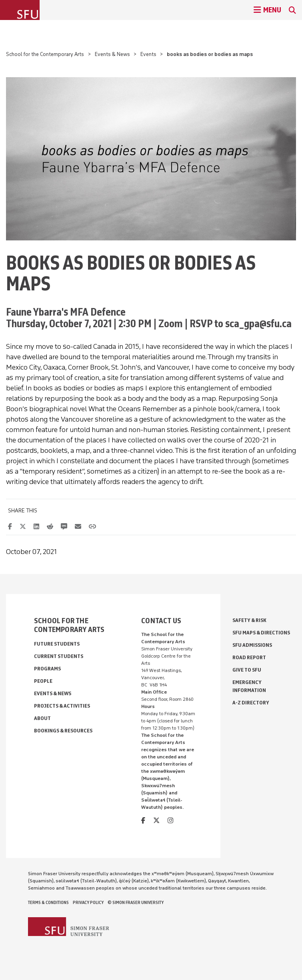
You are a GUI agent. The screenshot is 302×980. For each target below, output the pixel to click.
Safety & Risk (249, 620)
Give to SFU (247, 670)
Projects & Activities (62, 706)
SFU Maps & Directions (261, 633)
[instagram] (170, 821)
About (42, 718)
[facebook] (143, 821)
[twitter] (156, 821)
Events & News (112, 54)
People (43, 681)
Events (148, 54)
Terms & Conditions (48, 902)
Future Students (57, 644)
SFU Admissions (252, 645)
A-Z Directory (251, 703)
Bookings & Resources (63, 731)
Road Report (249, 657)
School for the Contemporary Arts (45, 54)
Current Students (59, 656)
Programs (47, 669)
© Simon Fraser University (136, 902)
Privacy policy (88, 902)
